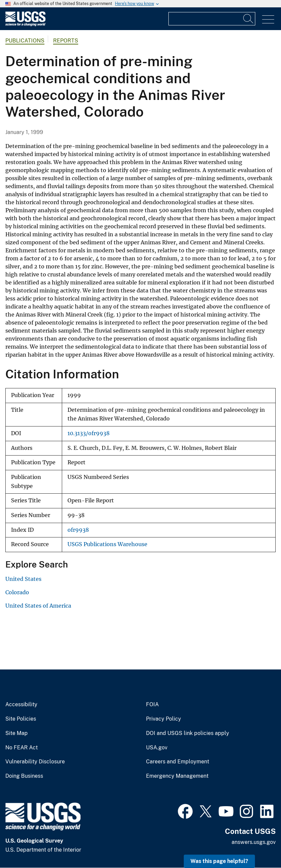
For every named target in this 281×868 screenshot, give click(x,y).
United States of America (38, 606)
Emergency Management (177, 776)
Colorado (17, 592)
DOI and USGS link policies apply (188, 733)
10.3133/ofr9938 (89, 433)
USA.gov (157, 748)
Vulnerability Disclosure (35, 762)
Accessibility (21, 705)
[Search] (249, 19)
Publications (25, 41)
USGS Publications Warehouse (107, 544)
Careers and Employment (178, 762)
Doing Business (24, 776)
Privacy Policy (164, 719)
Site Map (17, 733)
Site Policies (21, 719)
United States (23, 579)
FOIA (152, 705)
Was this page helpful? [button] (219, 861)
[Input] (212, 19)
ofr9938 (78, 530)
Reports (66, 41)
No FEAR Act (22, 748)
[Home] (25, 25)
